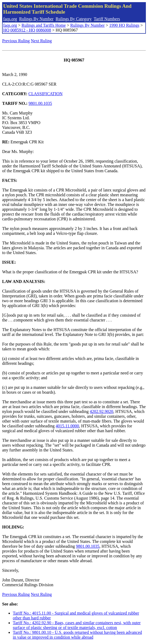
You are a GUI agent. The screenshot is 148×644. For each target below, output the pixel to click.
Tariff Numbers (107, 19)
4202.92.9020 (101, 411)
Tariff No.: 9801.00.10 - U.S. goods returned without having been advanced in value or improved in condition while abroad (77, 635)
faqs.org (10, 19)
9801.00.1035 (40, 103)
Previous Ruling (16, 41)
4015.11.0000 (67, 426)
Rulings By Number (36, 19)
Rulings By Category (74, 19)
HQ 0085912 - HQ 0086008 (27, 30)
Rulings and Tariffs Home (44, 25)
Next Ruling (41, 41)
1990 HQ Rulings (124, 25)
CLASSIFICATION (46, 94)
